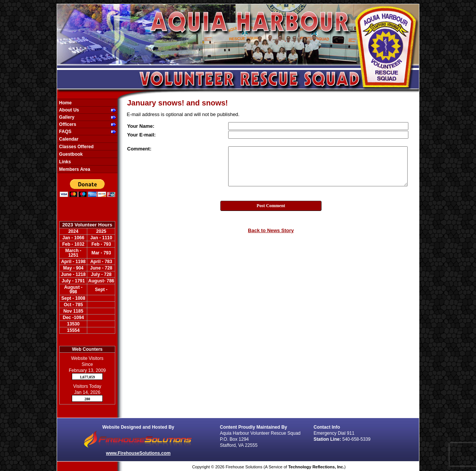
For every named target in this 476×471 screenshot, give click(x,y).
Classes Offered (76, 147)
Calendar (68, 139)
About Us (68, 110)
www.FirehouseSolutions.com (138, 453)
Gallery (66, 117)
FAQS (65, 132)
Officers (67, 124)
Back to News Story (271, 230)
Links (64, 162)
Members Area (74, 169)
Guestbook (70, 154)
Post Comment (271, 206)
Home (65, 103)
